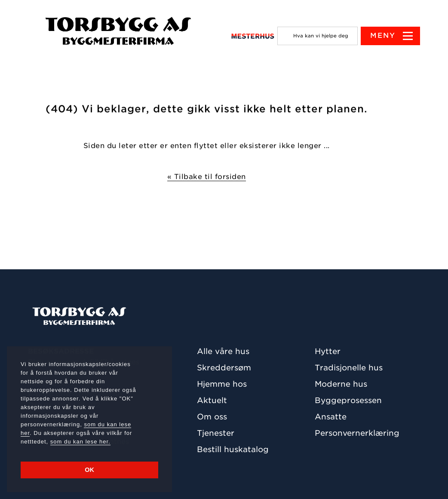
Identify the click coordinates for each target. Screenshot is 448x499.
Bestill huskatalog (233, 449)
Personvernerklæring (357, 433)
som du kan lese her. (80, 442)
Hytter (328, 351)
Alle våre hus (223, 351)
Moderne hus (341, 384)
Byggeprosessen (348, 400)
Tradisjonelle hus (349, 368)
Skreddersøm (224, 368)
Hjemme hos (222, 384)
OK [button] (89, 470)
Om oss (212, 417)
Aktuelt (212, 400)
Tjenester (216, 433)
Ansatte (331, 417)
